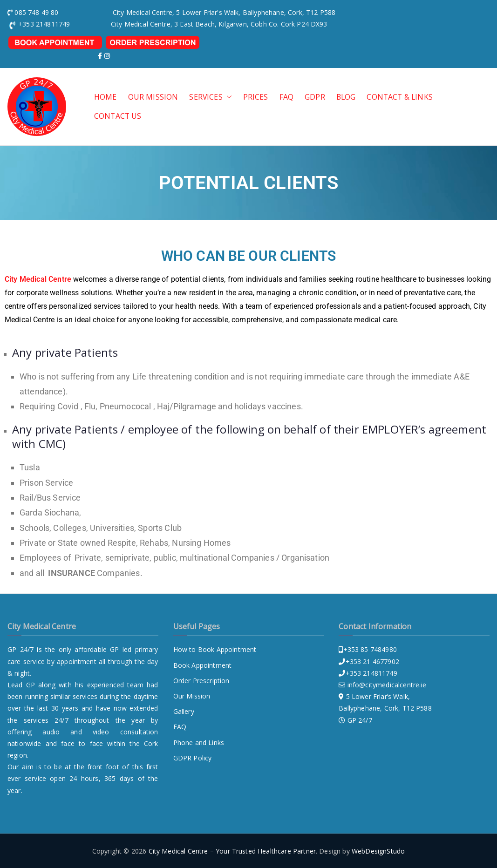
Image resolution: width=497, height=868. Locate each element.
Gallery (184, 711)
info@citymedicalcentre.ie (387, 685)
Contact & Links (399, 97)
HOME (106, 97)
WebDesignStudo (378, 851)
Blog (346, 97)
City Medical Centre (38, 279)
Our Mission (192, 696)
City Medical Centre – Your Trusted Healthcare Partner (232, 851)
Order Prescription (201, 681)
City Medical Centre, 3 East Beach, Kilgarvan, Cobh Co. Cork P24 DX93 (219, 24)
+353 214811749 (371, 673)
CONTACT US (118, 116)
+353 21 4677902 (372, 661)
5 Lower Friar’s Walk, (378, 696)
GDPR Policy (193, 758)
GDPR (315, 97)
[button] (227, 97)
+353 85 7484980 (370, 649)
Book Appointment (203, 665)
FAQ (286, 97)
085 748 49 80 (36, 12)
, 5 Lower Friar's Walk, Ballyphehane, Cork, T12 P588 (254, 12)
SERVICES (210, 97)
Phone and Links (199, 743)
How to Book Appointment (215, 649)
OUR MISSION (153, 97)
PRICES (256, 97)
